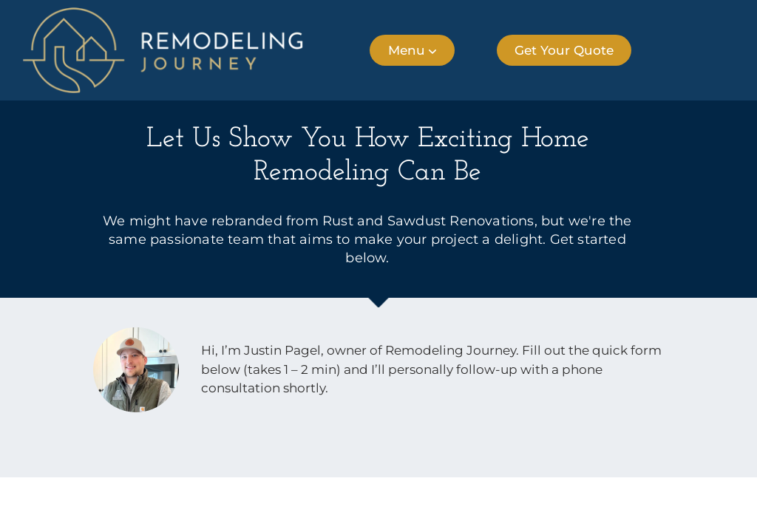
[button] (412, 50)
